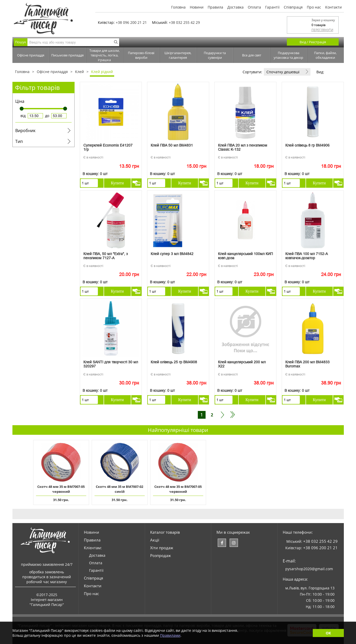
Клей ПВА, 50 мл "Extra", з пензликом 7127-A (106, 256)
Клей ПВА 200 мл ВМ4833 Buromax (307, 364)
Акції (155, 540)
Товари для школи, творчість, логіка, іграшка (104, 55)
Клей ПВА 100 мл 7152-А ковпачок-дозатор (307, 256)
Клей (79, 72)
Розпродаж (161, 555)
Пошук (21, 42)
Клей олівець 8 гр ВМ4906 (307, 145)
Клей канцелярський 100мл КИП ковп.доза (245, 256)
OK (328, 633)
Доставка (235, 7)
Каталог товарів (165, 532)
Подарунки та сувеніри (215, 55)
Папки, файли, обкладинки (325, 55)
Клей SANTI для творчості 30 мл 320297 (111, 364)
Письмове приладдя (67, 55)
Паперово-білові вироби (141, 55)
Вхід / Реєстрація (313, 42)
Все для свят (252, 55)
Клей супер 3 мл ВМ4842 (172, 254)
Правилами (170, 635)
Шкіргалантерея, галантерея (178, 55)
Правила (215, 7)
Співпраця (293, 7)
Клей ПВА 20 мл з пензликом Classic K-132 (243, 147)
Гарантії (272, 7)
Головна (178, 7)
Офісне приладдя (31, 55)
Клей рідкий (102, 72)
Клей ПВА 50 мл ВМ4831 (172, 145)
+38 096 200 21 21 (131, 22)
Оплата (254, 7)
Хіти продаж (162, 548)
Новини (197, 7)
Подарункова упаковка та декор (288, 55)
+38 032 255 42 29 (184, 22)
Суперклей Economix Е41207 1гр (108, 147)
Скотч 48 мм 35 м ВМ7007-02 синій (119, 489)
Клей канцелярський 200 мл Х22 (242, 364)
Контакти (333, 7)
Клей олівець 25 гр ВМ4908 (174, 362)
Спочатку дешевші (283, 72)
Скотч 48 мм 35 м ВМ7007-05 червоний (61, 489)
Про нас (314, 7)
